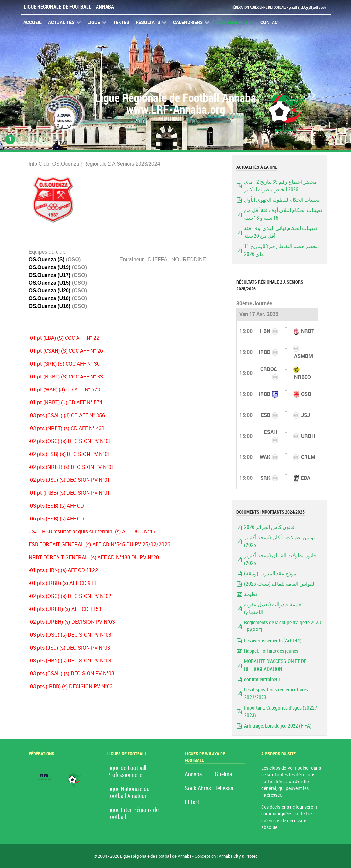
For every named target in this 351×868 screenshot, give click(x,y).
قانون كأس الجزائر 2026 (269, 527)
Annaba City (230, 856)
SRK (265, 478)
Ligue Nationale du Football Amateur (128, 793)
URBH (308, 436)
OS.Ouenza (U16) (50, 306)
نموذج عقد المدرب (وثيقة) (271, 574)
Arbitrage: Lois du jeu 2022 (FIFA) (278, 726)
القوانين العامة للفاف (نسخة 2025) (280, 584)
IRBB (264, 394)
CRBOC (269, 369)
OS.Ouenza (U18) (50, 298)
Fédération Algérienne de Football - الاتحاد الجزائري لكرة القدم (270, 7)
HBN (265, 331)
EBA (306, 478)
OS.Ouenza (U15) (50, 283)
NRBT (308, 331)
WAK (265, 457)
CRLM (308, 457)
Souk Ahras (198, 788)
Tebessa (224, 788)
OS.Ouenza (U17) (50, 275)
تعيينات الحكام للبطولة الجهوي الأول (282, 200)
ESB (266, 415)
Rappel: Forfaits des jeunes (271, 651)
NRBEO (303, 377)
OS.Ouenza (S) (47, 260)
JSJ (305, 415)
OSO (306, 394)
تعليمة (251, 594)
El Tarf (192, 802)
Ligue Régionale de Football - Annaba (69, 7)
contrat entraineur (262, 679)
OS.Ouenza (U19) (50, 267)
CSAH (270, 432)
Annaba (193, 775)
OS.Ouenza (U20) (50, 291)
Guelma (223, 775)
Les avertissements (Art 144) (273, 641)
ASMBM (304, 356)
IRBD (264, 352)
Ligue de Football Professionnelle (127, 772)
